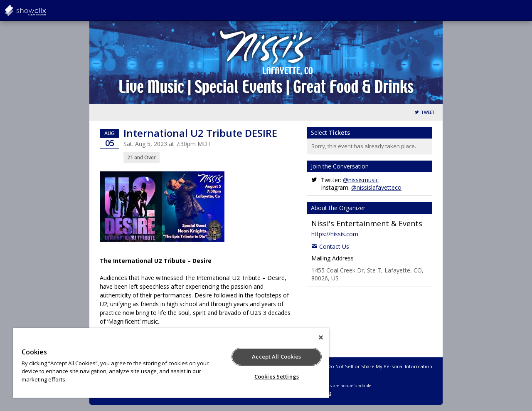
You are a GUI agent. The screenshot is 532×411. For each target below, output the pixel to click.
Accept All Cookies (276, 357)
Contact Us (334, 246)
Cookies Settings (277, 376)
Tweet (428, 113)
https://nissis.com (335, 234)
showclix (46, 10)
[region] (171, 363)
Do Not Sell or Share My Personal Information (380, 366)
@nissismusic (361, 180)
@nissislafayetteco (376, 187)
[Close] (321, 337)
